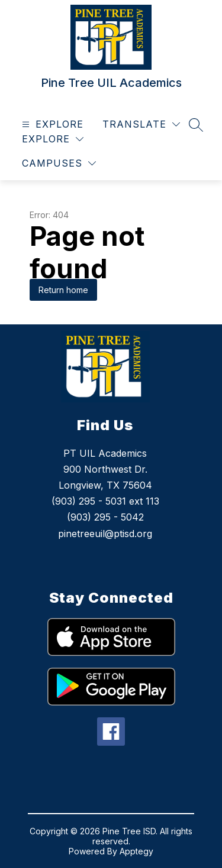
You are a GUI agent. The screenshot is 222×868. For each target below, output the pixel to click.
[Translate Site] (141, 124)
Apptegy (136, 851)
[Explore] (53, 139)
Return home (63, 290)
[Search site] (196, 125)
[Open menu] (51, 124)
